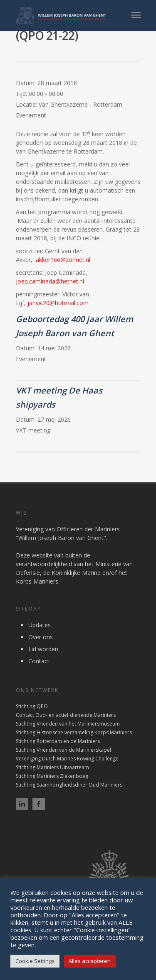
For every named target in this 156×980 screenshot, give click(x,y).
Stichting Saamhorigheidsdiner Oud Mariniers (69, 785)
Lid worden (43, 649)
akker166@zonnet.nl (63, 260)
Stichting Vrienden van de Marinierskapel (63, 750)
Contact (39, 661)
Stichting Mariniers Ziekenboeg (52, 776)
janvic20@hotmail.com (58, 303)
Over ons (41, 637)
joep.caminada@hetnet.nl (50, 281)
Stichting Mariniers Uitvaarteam (52, 767)
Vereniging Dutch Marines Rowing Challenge (67, 759)
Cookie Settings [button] (35, 961)
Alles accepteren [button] (90, 961)
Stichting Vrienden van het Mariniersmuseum (68, 724)
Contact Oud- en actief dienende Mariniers (66, 715)
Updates (40, 625)
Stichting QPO (32, 706)
